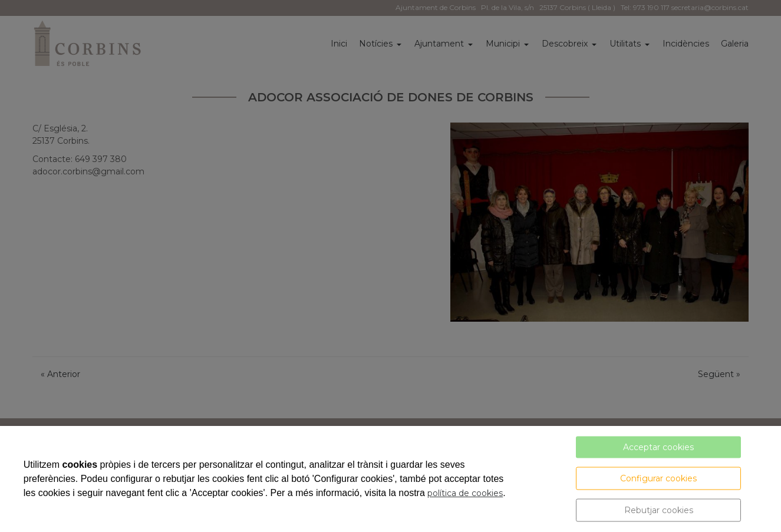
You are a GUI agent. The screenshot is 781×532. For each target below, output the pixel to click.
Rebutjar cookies (659, 510)
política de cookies (465, 493)
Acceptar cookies (658, 447)
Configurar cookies (658, 478)
